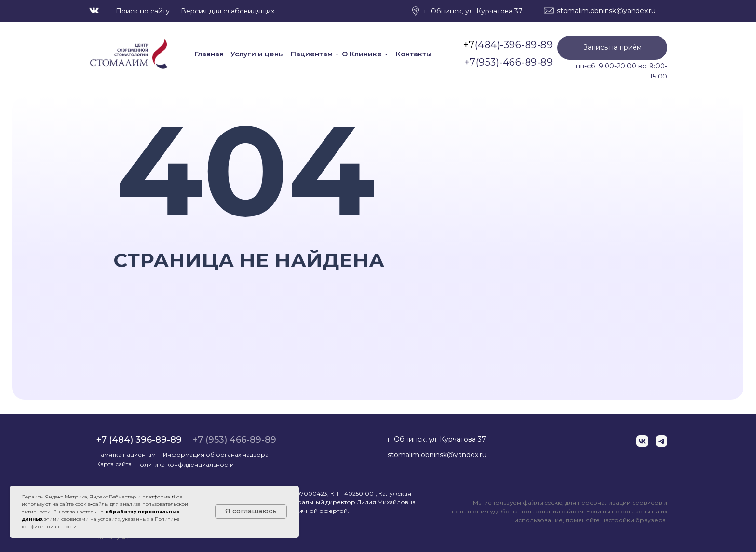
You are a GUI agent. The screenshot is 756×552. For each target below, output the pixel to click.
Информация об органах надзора (216, 454)
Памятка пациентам (126, 454)
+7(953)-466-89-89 (509, 62)
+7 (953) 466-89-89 (235, 440)
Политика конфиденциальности (185, 464)
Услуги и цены (257, 54)
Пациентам (312, 54)
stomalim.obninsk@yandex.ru (606, 11)
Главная (209, 54)
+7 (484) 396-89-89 (139, 440)
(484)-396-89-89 (514, 45)
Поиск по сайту (143, 11)
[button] (612, 48)
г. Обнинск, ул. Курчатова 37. (437, 439)
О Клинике (362, 54)
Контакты (414, 54)
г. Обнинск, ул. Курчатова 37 (473, 11)
